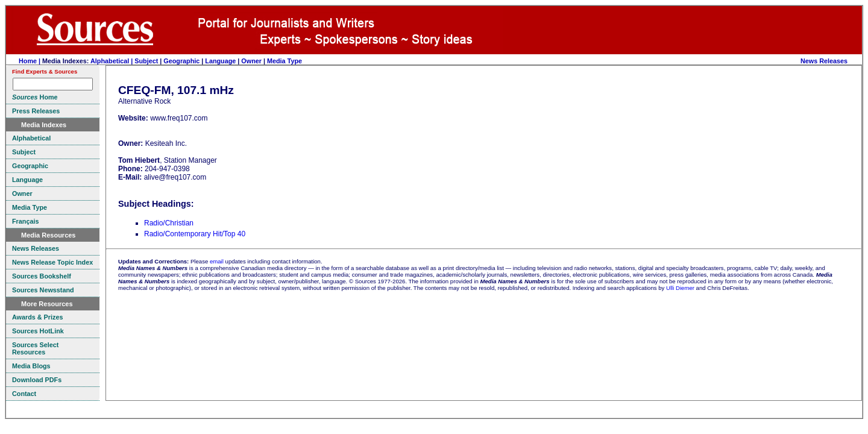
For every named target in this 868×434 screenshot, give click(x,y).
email (217, 261)
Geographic (181, 61)
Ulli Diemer (680, 288)
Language (220, 61)
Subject (146, 61)
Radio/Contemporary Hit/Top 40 (195, 234)
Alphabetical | (112, 61)
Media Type (285, 61)
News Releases (824, 61)
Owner (251, 61)
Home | (30, 61)
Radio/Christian (169, 223)
